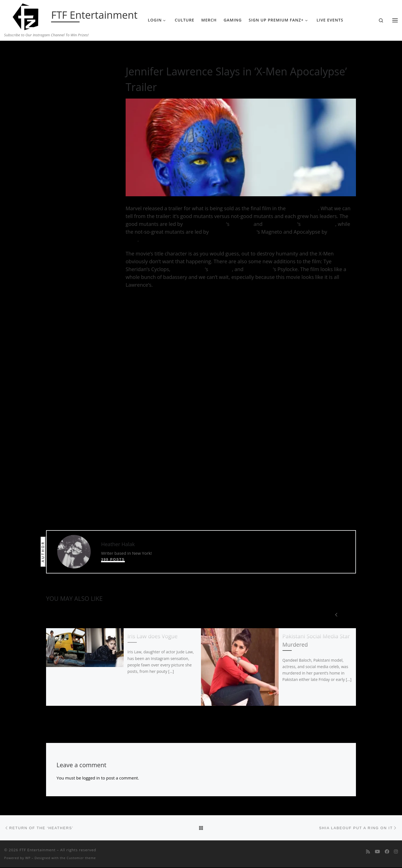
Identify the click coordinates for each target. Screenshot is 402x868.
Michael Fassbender (233, 232)
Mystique (241, 224)
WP (28, 858)
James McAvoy (281, 224)
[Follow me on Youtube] (377, 852)
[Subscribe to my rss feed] (368, 852)
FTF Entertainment (38, 850)
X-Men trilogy (302, 208)
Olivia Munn (259, 269)
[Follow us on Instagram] (396, 852)
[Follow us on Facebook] (387, 852)
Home (52, 52)
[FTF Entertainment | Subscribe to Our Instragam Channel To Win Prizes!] (27, 16)
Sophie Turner (188, 269)
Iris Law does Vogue (153, 636)
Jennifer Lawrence (205, 224)
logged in (91, 778)
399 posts (113, 559)
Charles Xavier (318, 224)
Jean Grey (221, 269)
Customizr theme (81, 858)
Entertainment (75, 52)
